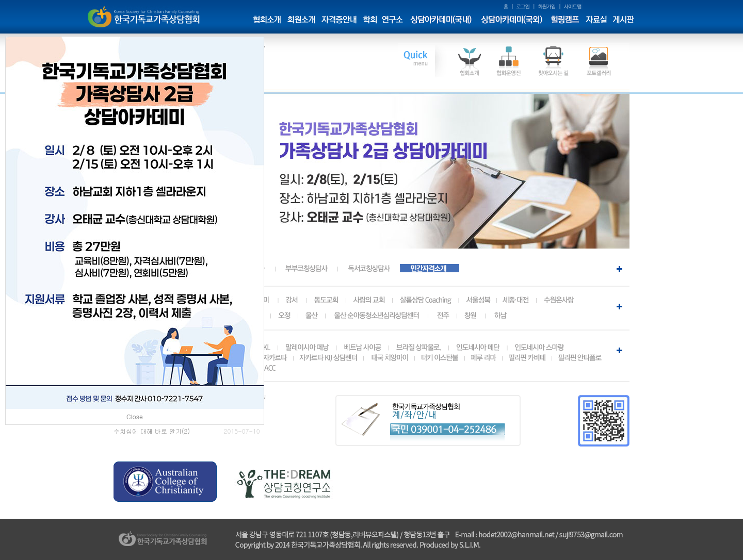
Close (135, 416)
